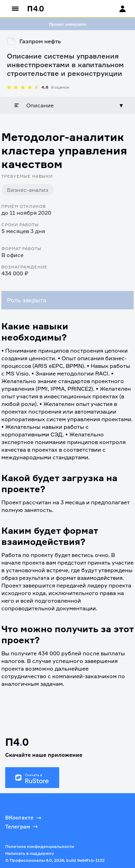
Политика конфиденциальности (40, 846)
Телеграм (22, 826)
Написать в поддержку (30, 853)
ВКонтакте (24, 818)
